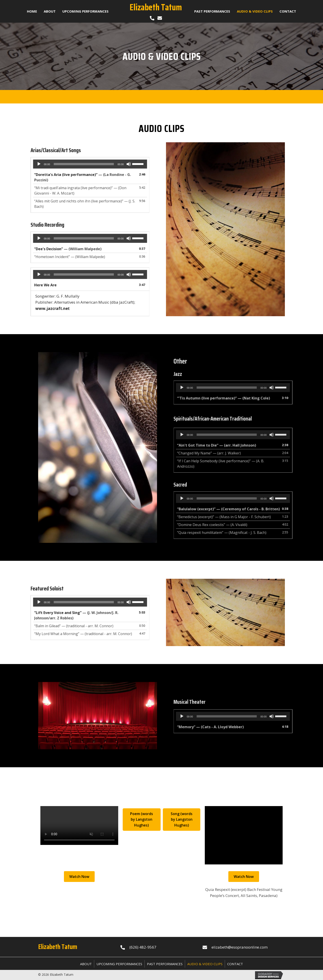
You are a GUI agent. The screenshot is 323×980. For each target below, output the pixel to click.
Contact (235, 964)
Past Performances (165, 964)
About (86, 964)
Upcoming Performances (119, 964)
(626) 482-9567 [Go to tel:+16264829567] (143, 947)
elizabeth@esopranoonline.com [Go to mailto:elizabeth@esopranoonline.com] (240, 947)
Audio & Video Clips (205, 964)
